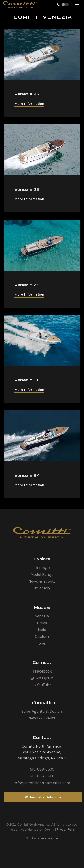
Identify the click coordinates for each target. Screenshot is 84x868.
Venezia (42, 616)
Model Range (42, 574)
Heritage (42, 568)
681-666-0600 (42, 776)
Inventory (42, 588)
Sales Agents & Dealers (42, 711)
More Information (29, 104)
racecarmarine (47, 838)
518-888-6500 (42, 769)
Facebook (42, 671)
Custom (42, 637)
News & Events (42, 581)
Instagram (42, 678)
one (42, 643)
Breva (42, 623)
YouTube (42, 685)
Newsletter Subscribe (43, 797)
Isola (42, 630)
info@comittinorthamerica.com (42, 783)
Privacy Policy (66, 830)
